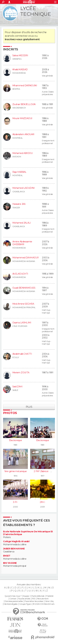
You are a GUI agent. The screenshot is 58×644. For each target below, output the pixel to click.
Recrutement (43, 599)
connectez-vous (24, 36)
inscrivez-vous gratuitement (22, 39)
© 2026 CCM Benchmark (44, 604)
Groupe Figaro (25, 604)
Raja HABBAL (19, 172)
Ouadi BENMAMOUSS (24, 288)
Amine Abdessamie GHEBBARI (22, 243)
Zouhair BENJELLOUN (24, 104)
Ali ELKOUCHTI (20, 274)
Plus (29, 407)
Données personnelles (14, 601)
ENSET (7, 556)
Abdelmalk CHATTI (22, 354)
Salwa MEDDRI (20, 55)
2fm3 (43, 502)
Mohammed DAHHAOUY (26, 258)
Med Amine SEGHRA (23, 304)
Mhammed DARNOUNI (25, 86)
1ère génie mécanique (16, 471)
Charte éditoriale (38, 596)
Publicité (50, 596)
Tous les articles (24, 599)
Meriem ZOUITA (21, 373)
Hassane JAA (19, 204)
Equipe (26, 596)
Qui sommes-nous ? (13, 596)
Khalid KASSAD (20, 69)
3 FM (15, 502)
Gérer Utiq (49, 601)
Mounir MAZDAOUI (22, 118)
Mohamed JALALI (22, 223)
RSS (34, 599)
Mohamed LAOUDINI (24, 188)
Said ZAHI (17, 387)
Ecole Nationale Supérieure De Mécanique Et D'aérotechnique (28, 533)
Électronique (15, 440)
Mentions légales (11, 604)
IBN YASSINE (10, 563)
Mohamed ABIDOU (22, 153)
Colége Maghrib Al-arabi (16, 541)
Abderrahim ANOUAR (23, 134)
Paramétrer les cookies (34, 601)
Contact (13, 599)
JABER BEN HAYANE (14, 549)
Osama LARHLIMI (22, 323)
